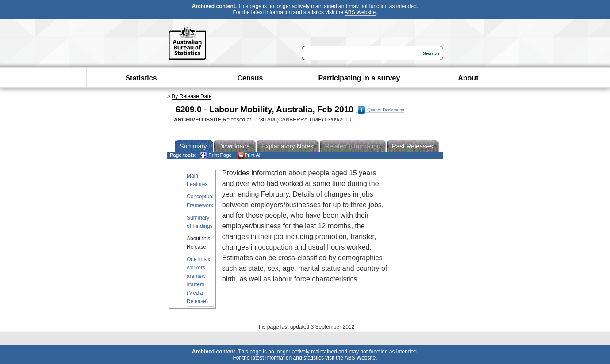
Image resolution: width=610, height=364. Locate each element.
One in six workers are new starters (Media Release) (198, 281)
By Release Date (192, 96)
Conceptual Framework (200, 201)
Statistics (141, 78)
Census (250, 78)
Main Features (197, 180)
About (468, 78)
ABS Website (360, 12)
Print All (249, 155)
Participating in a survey (359, 78)
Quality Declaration (381, 110)
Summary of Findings (200, 222)
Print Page (216, 155)
